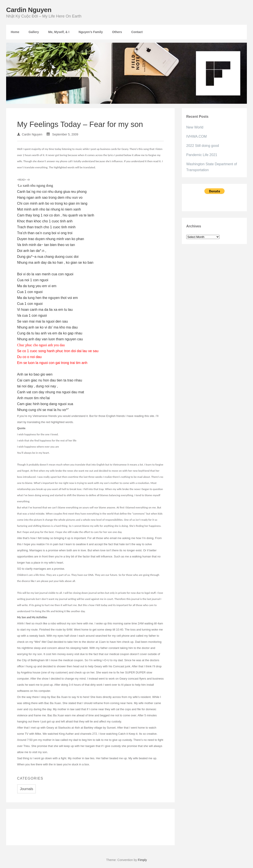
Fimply (142, 860)
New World (195, 127)
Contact (137, 32)
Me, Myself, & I (59, 32)
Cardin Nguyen (29, 10)
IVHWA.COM (197, 136)
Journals (26, 789)
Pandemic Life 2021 (202, 155)
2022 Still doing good (203, 146)
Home (15, 32)
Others (117, 32)
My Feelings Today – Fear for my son (80, 124)
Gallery (34, 32)
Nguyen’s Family (91, 32)
